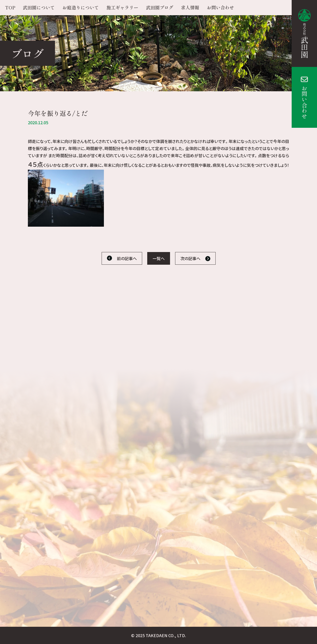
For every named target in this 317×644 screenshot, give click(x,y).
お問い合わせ (304, 102)
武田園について (39, 7)
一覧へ (159, 258)
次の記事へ (190, 258)
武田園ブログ (160, 7)
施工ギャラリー (122, 7)
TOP (10, 7)
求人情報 (190, 7)
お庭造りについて (81, 7)
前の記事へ (127, 258)
